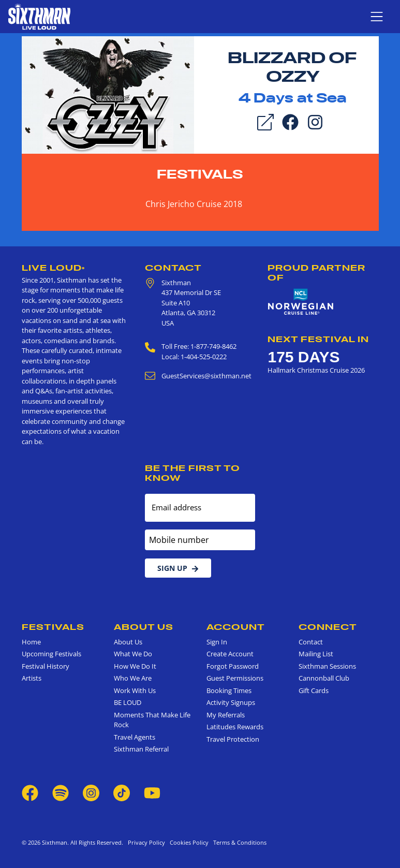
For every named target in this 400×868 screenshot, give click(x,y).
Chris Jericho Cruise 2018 (194, 204)
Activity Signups (231, 702)
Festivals (200, 174)
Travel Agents (135, 737)
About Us (144, 627)
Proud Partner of (316, 273)
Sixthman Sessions (327, 666)
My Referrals (226, 715)
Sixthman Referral (141, 749)
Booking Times (229, 690)
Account (236, 627)
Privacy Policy (146, 842)
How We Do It (135, 666)
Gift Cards (314, 690)
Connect (328, 627)
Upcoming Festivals (51, 654)
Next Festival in (318, 339)
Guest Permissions (235, 678)
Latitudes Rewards (235, 727)
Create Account (230, 654)
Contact (173, 268)
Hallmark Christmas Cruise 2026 (316, 370)
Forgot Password (233, 666)
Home (31, 642)
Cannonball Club (324, 678)
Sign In (217, 642)
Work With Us (135, 690)
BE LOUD (128, 702)
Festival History (46, 666)
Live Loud (53, 268)
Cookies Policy (188, 842)
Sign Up (178, 568)
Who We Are (133, 678)
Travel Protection (233, 739)
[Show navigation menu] (377, 17)
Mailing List (316, 654)
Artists (32, 678)
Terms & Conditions (238, 842)
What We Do (133, 654)
